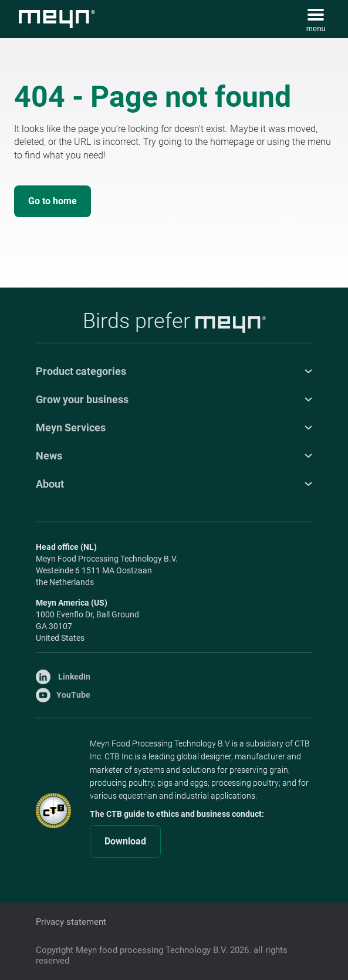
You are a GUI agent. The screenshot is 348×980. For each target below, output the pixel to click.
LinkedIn (63, 677)
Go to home (53, 201)
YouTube (63, 695)
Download (125, 841)
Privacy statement (71, 922)
